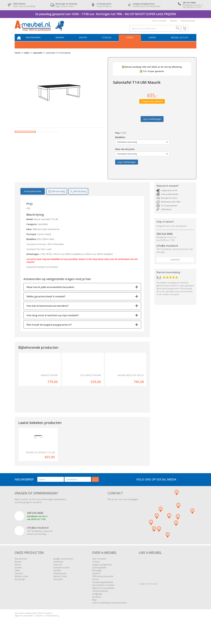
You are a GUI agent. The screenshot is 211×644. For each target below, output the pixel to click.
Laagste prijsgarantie (102, 576)
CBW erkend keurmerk (103, 587)
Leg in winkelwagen (152, 124)
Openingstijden (99, 578)
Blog (94, 611)
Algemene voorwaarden (103, 599)
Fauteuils (19, 584)
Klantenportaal (188, 22)
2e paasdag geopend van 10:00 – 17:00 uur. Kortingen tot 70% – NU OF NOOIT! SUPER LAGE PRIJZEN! (106, 14)
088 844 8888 (165, 239)
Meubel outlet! (179, 42)
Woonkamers (37, 42)
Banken (63, 42)
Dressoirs (58, 576)
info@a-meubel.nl (167, 251)
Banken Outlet (60, 587)
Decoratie (58, 590)
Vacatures (97, 608)
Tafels (131, 42)
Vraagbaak (97, 605)
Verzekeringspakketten (103, 593)
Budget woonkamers (63, 570)
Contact (175, 265)
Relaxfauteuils (60, 584)
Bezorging (97, 581)
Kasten (86, 42)
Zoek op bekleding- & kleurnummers (110, 614)
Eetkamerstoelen (62, 578)
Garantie (96, 584)
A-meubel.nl (48, 624)
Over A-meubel (159, 22)
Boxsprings (20, 590)
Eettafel (57, 581)
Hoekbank (58, 573)
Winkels (174, 22)
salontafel (36, 58)
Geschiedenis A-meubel (103, 596)
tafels (25, 58)
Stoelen (109, 42)
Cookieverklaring (100, 602)
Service (95, 590)
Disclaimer (39, 627)
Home (18, 58)
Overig (153, 42)
